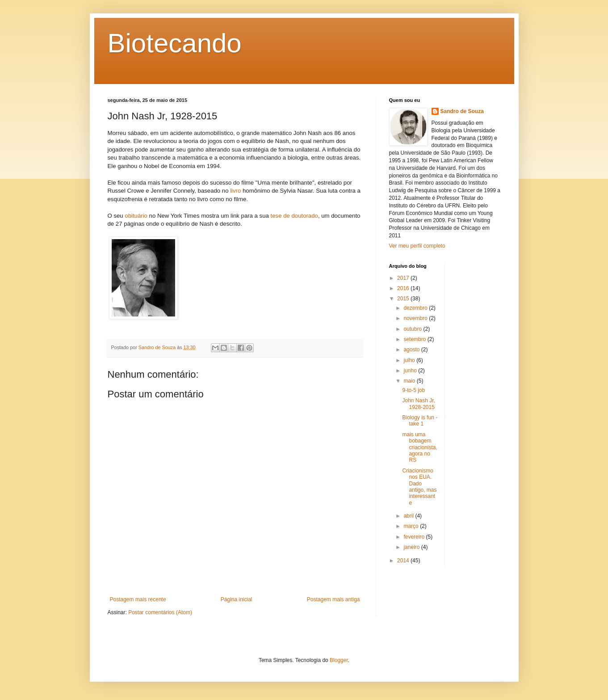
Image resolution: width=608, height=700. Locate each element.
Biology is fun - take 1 (420, 421)
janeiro (412, 547)
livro (235, 191)
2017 (404, 278)
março (412, 526)
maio (410, 381)
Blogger (339, 660)
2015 (404, 299)
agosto (412, 350)
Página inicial (237, 599)
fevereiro (415, 537)
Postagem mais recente (138, 599)
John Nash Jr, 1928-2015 (418, 404)
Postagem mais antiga (333, 599)
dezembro (416, 308)
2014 (404, 561)
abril (409, 516)
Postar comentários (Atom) (160, 612)
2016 (404, 288)
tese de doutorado (294, 216)
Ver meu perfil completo (417, 246)
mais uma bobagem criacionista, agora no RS (419, 447)
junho (411, 371)
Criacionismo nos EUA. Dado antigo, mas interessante (419, 487)
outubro (413, 329)
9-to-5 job (413, 390)
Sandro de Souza (462, 111)
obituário (136, 216)
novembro (416, 318)
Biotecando (175, 43)
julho (410, 360)
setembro (415, 339)
